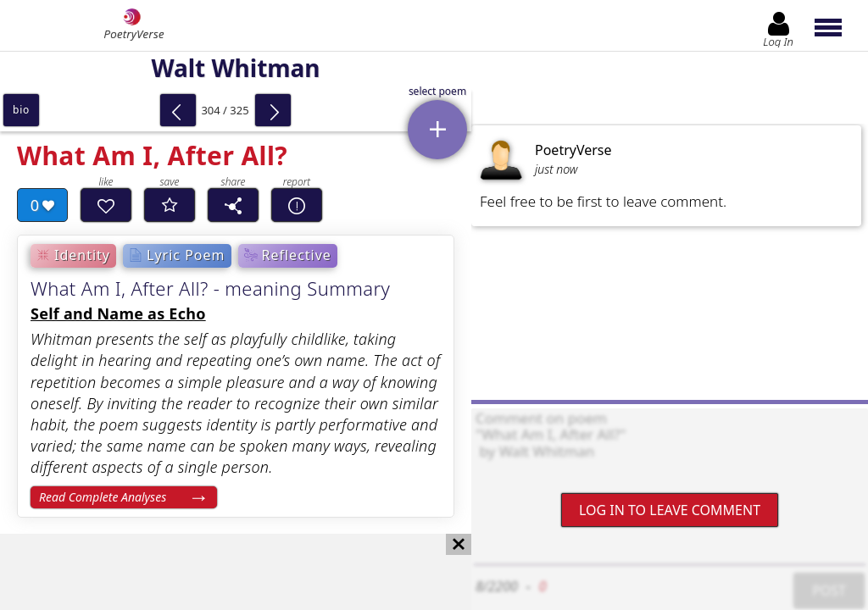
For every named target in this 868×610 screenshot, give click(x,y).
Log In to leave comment (670, 510)
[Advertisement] (219, 572)
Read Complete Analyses (103, 497)
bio (21, 110)
